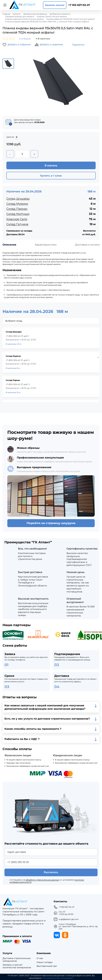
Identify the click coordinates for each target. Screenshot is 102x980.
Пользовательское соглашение (57, 978)
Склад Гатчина (17, 224)
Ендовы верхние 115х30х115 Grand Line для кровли (71, 19)
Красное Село (17, 219)
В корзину (51, 166)
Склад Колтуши (18, 214)
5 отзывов (25, 39)
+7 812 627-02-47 (79, 5)
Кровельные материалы (35, 14)
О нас (40, 958)
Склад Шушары (18, 199)
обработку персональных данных (42, 880)
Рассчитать (51, 872)
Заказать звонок (55, 5)
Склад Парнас (17, 209)
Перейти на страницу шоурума (51, 523)
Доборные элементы (60, 14)
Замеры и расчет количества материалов (17, 966)
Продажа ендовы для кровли (20, 17)
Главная (6, 14)
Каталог (17, 14)
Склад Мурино (17, 204)
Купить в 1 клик (51, 176)
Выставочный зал (47, 966)
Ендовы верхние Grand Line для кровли (25, 19)
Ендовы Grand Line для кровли (52, 17)
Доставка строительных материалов (17, 960)
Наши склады (45, 962)
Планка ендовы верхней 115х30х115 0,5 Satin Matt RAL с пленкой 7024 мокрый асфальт (47, 22)
